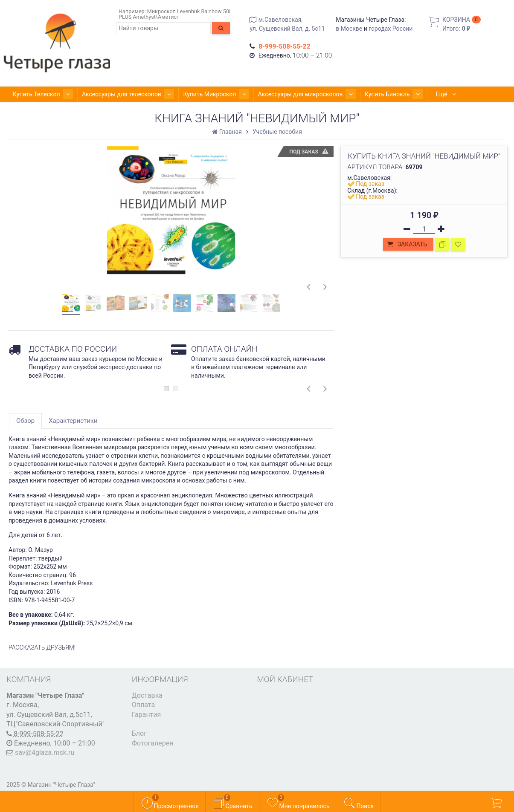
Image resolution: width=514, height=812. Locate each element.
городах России (391, 29)
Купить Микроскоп (203, 94)
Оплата (143, 705)
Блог (139, 733)
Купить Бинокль (370, 94)
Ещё (420, 94)
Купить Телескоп (40, 94)
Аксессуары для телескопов (120, 94)
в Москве (349, 29)
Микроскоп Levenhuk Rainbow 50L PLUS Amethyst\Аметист (175, 14)
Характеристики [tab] (73, 421)
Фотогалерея (152, 743)
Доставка (147, 695)
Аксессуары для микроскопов (288, 94)
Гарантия (147, 715)
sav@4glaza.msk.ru (45, 753)
